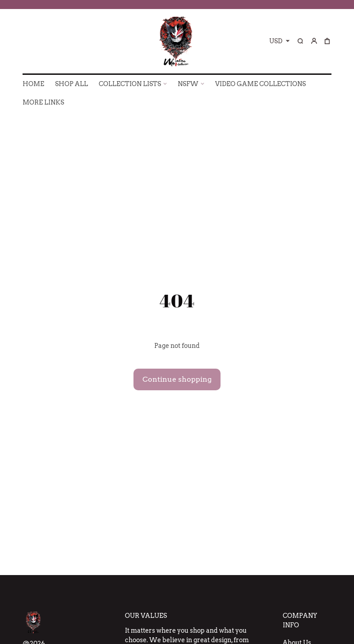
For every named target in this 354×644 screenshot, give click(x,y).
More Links (43, 102)
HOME (33, 84)
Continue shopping (177, 379)
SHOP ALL (71, 84)
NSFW (188, 84)
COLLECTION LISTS (130, 84)
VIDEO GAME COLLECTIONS (260, 84)
